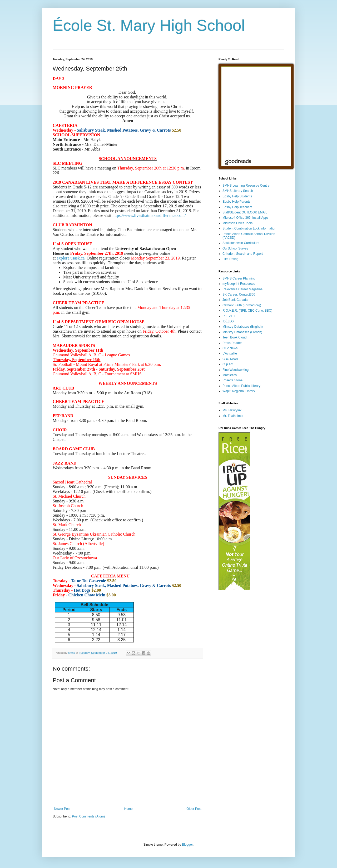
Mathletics (230, 375)
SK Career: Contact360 (239, 295)
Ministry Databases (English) (243, 327)
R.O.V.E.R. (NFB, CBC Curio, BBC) (247, 311)
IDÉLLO (228, 321)
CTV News (230, 348)
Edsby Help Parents (236, 202)
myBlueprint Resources (239, 284)
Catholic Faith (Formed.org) (242, 305)
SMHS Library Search (238, 191)
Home (128, 809)
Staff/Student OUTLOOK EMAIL (245, 212)
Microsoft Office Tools (237, 223)
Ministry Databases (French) (242, 332)
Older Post (194, 809)
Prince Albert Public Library (241, 386)
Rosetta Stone (232, 380)
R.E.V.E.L (229, 316)
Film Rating (231, 259)
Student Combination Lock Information (249, 228)
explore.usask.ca (71, 258)
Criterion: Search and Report (243, 254)
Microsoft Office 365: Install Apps (246, 218)
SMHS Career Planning (239, 278)
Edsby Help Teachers (237, 207)
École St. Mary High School (149, 25)
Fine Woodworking (236, 370)
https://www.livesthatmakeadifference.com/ (149, 215)
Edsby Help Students (237, 196)
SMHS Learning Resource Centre (246, 186)
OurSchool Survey (235, 248)
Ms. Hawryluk (232, 410)
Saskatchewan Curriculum (241, 243)
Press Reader (232, 343)
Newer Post (62, 809)
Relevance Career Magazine (242, 289)
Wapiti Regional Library (239, 391)
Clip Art (228, 364)
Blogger (187, 845)
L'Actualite (230, 353)
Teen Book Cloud (234, 337)
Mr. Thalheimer (233, 416)
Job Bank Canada (235, 300)
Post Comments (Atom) (88, 816)
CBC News (230, 359)
